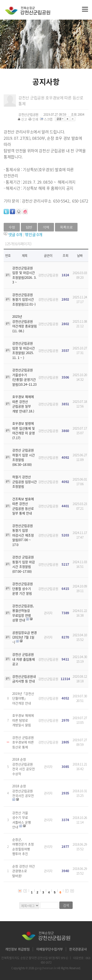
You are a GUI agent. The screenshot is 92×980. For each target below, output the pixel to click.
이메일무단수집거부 (50, 949)
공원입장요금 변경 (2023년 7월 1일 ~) (25, 637)
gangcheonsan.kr (46, 968)
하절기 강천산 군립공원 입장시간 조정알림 (25, 482)
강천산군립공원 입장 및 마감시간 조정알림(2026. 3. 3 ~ (24, 275)
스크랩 (47, 119)
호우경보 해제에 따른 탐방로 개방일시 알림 (23, 720)
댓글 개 (15, 234)
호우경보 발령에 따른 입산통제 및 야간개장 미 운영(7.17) (24, 431)
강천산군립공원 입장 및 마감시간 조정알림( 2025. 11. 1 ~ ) (24, 350)
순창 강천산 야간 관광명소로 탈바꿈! (24, 871)
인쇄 (34, 119)
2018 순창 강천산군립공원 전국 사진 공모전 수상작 (24, 766)
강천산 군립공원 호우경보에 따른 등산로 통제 (23, 742)
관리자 (48, 613)
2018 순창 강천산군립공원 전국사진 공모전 (23, 791)
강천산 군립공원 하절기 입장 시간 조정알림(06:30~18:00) (24, 457)
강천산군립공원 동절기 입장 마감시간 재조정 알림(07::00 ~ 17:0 (23, 535)
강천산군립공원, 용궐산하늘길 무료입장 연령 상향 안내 (23, 613)
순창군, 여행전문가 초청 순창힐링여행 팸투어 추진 (23, 847)
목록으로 (66, 227)
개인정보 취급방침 (17, 949)
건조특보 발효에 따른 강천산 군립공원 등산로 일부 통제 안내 (23, 506)
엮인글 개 (33, 234)
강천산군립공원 (48, 275)
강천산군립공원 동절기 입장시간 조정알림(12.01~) (24, 299)
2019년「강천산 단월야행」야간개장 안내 (23, 698)
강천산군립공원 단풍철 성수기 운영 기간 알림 (23, 588)
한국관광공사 (78, 949)
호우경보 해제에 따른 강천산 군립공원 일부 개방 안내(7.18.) (23, 404)
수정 (12, 227)
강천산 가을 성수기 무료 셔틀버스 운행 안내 (22, 820)
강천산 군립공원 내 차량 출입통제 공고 (24, 659)
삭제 (46, 227)
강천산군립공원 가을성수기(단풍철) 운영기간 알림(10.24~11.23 (24, 377)
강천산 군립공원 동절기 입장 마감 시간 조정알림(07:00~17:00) (24, 564)
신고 (23, 119)
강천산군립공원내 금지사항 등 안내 (24, 679)
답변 (29, 227)
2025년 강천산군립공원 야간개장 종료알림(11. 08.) (25, 324)
